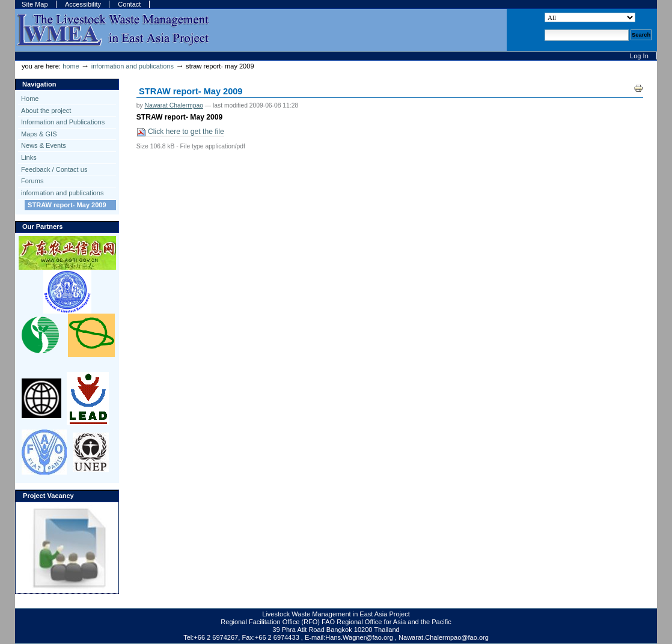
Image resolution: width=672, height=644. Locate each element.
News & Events (44, 145)
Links (29, 157)
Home (71, 66)
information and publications (133, 66)
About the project (46, 111)
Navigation (39, 84)
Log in (639, 56)
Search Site (544, 12)
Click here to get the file (180, 132)
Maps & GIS (39, 134)
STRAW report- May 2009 (67, 205)
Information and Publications (63, 122)
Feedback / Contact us (54, 169)
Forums (32, 181)
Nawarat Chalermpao (173, 105)
